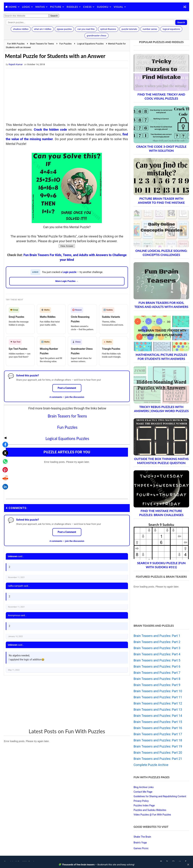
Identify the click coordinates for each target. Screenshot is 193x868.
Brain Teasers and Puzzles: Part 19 (158, 746)
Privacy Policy (141, 801)
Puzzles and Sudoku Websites (150, 810)
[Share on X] (4, 424)
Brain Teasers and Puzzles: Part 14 (158, 716)
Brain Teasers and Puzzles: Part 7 (157, 673)
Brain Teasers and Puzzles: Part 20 (158, 753)
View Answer (67, 246)
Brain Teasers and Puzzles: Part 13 (158, 709)
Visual (118, 7)
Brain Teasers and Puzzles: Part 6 (157, 666)
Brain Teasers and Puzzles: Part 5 (157, 660)
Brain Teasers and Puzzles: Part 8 (157, 679)
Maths (40, 7)
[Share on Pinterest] (4, 441)
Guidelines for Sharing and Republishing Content (160, 796)
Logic (26, 7)
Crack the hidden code (50, 130)
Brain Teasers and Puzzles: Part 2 (157, 642)
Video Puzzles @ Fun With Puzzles (152, 815)
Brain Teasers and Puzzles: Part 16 (158, 728)
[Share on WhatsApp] (4, 432)
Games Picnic (141, 848)
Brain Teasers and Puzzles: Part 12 (158, 703)
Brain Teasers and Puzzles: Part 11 (158, 697)
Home (13, 7)
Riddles (72, 7)
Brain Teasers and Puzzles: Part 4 (157, 654)
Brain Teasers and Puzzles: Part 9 (157, 685)
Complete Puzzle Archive (151, 765)
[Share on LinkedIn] (4, 458)
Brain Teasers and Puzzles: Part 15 (158, 722)
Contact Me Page (143, 792)
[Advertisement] (67, 96)
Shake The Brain (142, 837)
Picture (56, 7)
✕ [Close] (188, 865)
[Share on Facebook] (4, 416)
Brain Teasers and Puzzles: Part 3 (157, 648)
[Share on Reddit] (4, 449)
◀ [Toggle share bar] (4, 409)
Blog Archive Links (144, 787)
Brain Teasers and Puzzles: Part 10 (158, 691)
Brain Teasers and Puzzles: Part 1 (157, 636)
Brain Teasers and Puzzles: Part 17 (158, 734)
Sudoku (103, 7)
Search (181, 22)
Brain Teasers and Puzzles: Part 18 (158, 740)
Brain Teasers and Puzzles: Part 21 (158, 759)
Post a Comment (67, 388)
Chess (87, 7)
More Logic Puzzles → (67, 281)
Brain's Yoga (140, 843)
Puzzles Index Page (144, 805)
